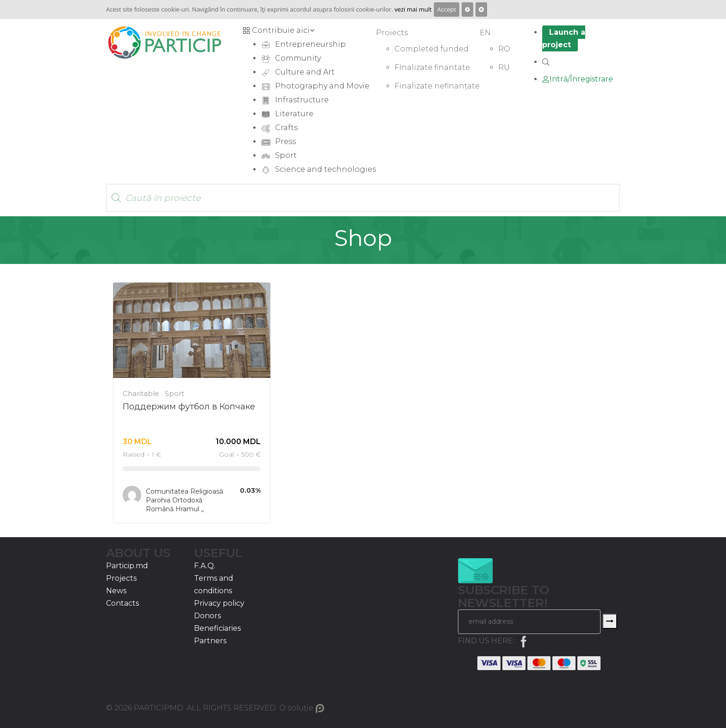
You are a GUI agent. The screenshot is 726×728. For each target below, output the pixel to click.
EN (485, 33)
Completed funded (432, 49)
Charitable (141, 393)
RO (504, 49)
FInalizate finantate (432, 67)
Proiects (392, 33)
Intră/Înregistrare (578, 79)
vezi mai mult (413, 9)
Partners (210, 641)
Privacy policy (219, 603)
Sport (175, 393)
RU (504, 67)
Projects (121, 578)
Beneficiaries (217, 628)
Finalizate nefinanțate (437, 86)
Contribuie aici (279, 30)
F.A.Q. (205, 566)
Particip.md (127, 566)
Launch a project (564, 38)
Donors (207, 616)
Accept (447, 9)
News (116, 591)
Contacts (122, 603)
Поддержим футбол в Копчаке (189, 407)
